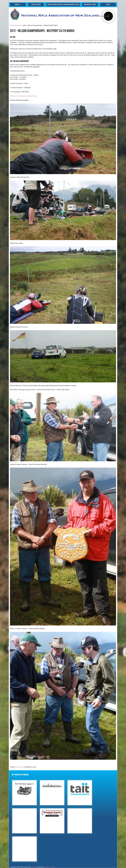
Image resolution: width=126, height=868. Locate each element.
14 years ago (19, 767)
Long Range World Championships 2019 (63, 4)
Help (108, 4)
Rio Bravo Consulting (49, 867)
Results (12, 25)
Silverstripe (34, 867)
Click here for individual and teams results (23, 96)
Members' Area (90, 4)
